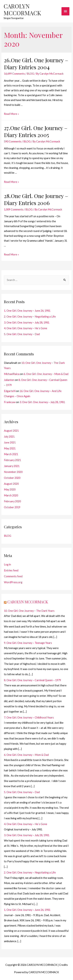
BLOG (30, 74)
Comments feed (13, 576)
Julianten (9, 380)
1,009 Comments (14, 209)
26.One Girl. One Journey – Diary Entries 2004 (36, 64)
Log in (7, 564)
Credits (63, 965)
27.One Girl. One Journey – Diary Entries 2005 (36, 131)
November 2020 (13, 472)
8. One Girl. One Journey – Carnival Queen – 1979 (32, 680)
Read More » (11, 114)
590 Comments (13, 141)
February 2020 (12, 501)
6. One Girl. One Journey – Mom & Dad (46, 374)
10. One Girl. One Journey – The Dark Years (29, 611)
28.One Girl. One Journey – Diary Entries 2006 (36, 199)
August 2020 (11, 484)
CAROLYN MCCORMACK (22, 9)
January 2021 (12, 466)
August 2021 (11, 431)
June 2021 (10, 442)
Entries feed (11, 570)
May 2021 (10, 448)
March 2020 (11, 495)
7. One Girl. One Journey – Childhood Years (29, 717)
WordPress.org (13, 582)
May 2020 (10, 489)
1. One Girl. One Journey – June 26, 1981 (27, 311)
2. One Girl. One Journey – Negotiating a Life (30, 317)
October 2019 (12, 507)
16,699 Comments (14, 74)
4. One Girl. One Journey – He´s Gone (26, 328)
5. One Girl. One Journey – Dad (22, 334)
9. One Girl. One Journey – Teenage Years (28, 643)
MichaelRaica (12, 374)
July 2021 (9, 437)
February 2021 (12, 460)
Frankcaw (10, 402)
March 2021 (11, 454)
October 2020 (12, 478)
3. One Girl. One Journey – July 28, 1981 (27, 322)
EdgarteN (10, 391)
